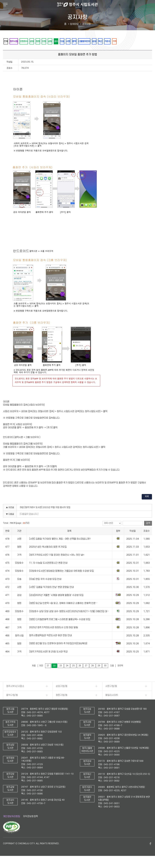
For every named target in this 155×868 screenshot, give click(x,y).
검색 (148, 531)
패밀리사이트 (112, 703)
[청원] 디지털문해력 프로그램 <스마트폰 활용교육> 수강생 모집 (60, 628)
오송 (81, 41)
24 (67, 674)
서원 (89, 41)
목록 (147, 505)
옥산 (130, 41)
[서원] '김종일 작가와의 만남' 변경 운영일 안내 (51, 595)
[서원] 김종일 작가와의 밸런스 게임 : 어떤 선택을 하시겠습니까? (60, 547)
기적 (7, 49)
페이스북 (150, 852)
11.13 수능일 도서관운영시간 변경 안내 (48, 571)
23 (61, 674)
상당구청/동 (62, 694)
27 (86, 674)
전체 (7, 41)
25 (73, 674)
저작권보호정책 (30, 825)
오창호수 (30, 41)
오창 (56, 41)
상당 (40, 41)
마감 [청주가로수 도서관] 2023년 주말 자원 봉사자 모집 (45, 516)
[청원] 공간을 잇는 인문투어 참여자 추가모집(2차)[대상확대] (58, 652)
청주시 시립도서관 (77, 5)
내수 (73, 41)
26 (80, 674)
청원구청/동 (62, 703)
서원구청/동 (111, 694)
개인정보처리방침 (12, 825)
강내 (122, 41)
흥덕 (97, 41)
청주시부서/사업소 (15, 694)
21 (48, 674)
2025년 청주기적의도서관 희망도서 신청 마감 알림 (53, 636)
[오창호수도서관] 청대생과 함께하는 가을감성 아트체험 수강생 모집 (61, 579)
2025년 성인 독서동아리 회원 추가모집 (48, 555)
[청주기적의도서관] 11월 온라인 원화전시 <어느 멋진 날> (57, 563)
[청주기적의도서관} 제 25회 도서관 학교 (48, 660)
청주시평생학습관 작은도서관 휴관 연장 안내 (50, 644)
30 (105, 674)
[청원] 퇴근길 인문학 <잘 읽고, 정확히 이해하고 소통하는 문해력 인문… (63, 612)
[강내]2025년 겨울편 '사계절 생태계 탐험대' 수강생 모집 (56, 603)
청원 (48, 41)
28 (92, 674)
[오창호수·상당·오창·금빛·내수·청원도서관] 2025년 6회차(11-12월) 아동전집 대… (69, 620)
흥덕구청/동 (12, 703)
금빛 (64, 41)
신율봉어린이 (109, 41)
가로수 (139, 41)
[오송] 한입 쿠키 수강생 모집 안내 (45, 587)
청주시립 (17, 41)
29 (99, 674)
